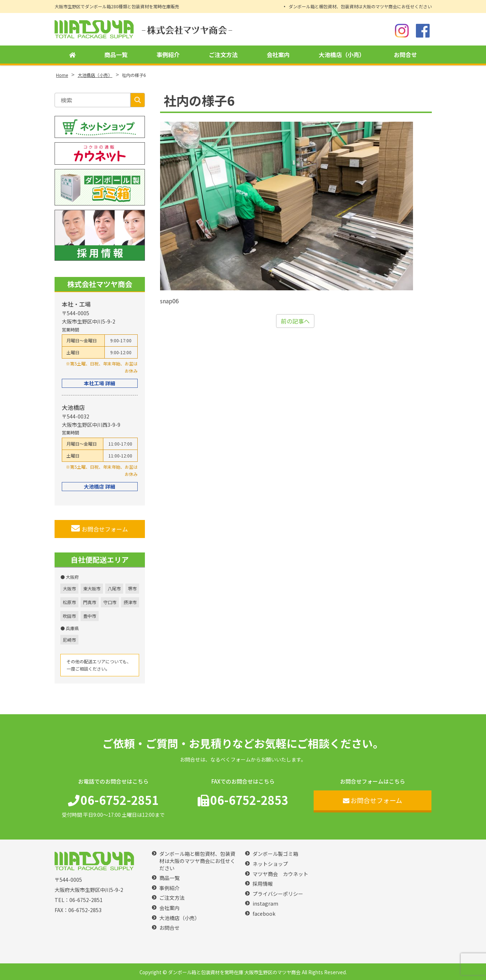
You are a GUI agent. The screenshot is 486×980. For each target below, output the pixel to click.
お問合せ (405, 55)
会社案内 (278, 55)
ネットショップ (270, 864)
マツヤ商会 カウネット (280, 874)
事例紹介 (168, 55)
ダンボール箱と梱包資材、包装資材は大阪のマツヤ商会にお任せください (360, 6)
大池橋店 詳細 (100, 486)
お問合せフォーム (100, 529)
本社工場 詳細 (100, 383)
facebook (264, 914)
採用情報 (263, 884)
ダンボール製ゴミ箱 (275, 854)
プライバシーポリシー (278, 894)
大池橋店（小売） (342, 55)
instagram (265, 904)
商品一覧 (116, 55)
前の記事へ (295, 321)
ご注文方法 (223, 55)
